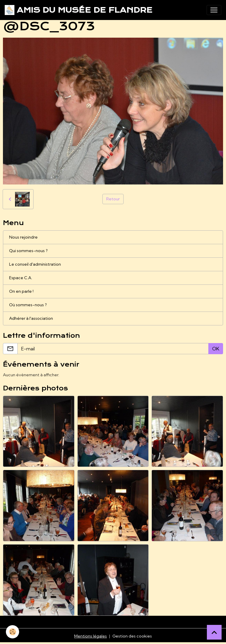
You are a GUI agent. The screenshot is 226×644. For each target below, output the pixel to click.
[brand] (79, 10)
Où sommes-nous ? (28, 305)
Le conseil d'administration (35, 264)
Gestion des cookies (132, 636)
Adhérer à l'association (31, 318)
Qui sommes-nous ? (28, 251)
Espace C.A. (21, 278)
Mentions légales (90, 636)
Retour (113, 199)
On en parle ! (21, 291)
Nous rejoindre (23, 237)
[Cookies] (13, 632)
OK (216, 349)
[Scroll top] (214, 632)
